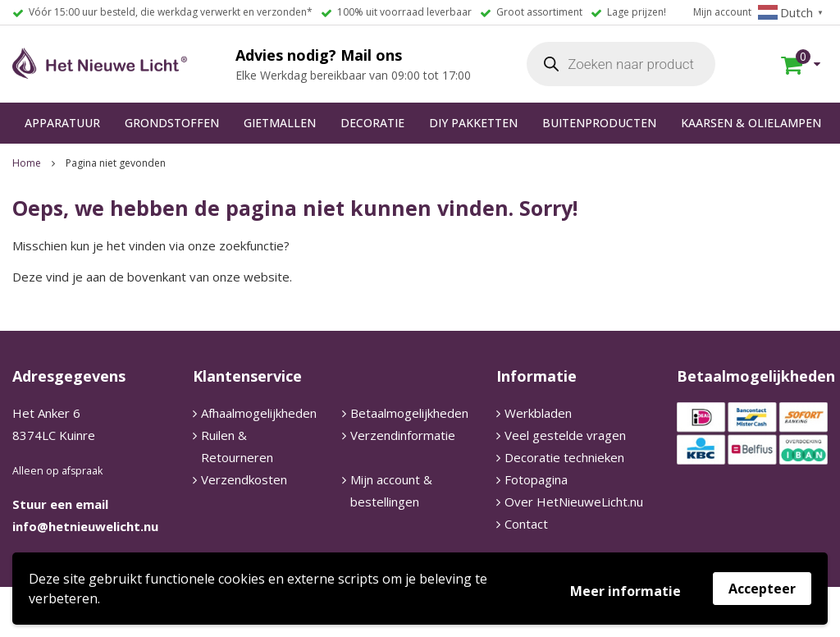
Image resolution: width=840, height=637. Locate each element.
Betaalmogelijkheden (409, 413)
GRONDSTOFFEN (172, 123)
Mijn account (722, 12)
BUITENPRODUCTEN (599, 123)
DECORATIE (372, 123)
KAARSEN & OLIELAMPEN (751, 123)
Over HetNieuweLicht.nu (574, 502)
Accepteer (762, 589)
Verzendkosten (244, 479)
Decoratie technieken (564, 457)
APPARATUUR (62, 123)
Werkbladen (538, 413)
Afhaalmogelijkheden (259, 413)
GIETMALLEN (280, 123)
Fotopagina (536, 479)
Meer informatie (625, 591)
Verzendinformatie (403, 435)
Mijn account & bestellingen (391, 490)
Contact (526, 524)
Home (27, 163)
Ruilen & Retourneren (237, 446)
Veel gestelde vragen (565, 435)
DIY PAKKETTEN (473, 123)
